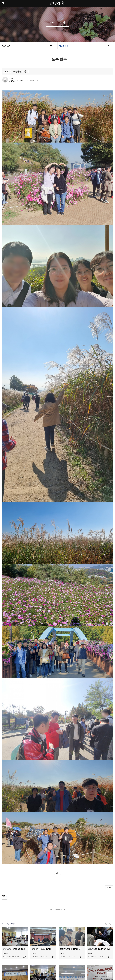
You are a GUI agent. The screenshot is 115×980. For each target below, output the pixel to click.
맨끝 (78, 936)
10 (71, 936)
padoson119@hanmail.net (69, 969)
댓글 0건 (12, 81)
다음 (75, 936)
